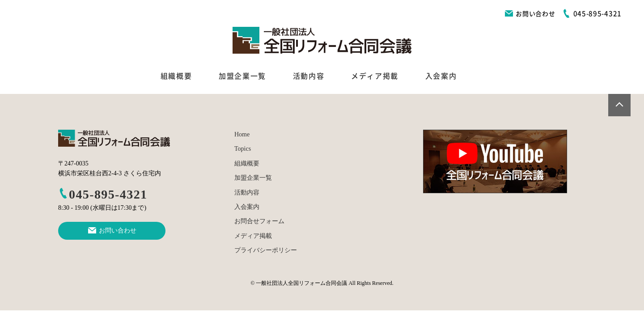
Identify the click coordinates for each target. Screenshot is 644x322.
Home (242, 134)
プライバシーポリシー (266, 250)
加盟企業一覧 (242, 76)
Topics (243, 149)
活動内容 (309, 76)
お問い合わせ (530, 14)
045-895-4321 (103, 194)
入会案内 (441, 76)
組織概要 (176, 76)
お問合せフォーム (259, 221)
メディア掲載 (375, 76)
